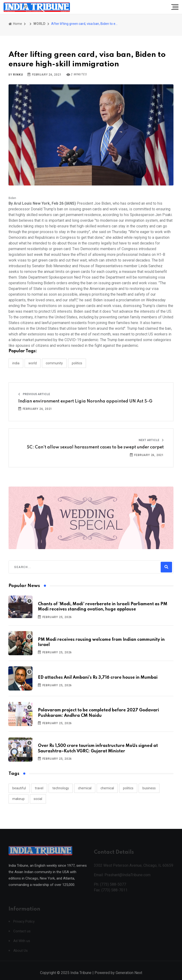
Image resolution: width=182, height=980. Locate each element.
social (38, 799)
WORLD (39, 24)
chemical (85, 788)
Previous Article (34, 394)
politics (128, 788)
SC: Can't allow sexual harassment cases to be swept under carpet (95, 447)
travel (39, 788)
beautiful (19, 788)
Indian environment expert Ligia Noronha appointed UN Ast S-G (85, 401)
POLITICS (77, 363)
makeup (18, 799)
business (149, 788)
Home (15, 24)
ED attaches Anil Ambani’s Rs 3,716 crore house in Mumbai (98, 677)
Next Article (151, 440)
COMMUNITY (54, 363)
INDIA (16, 363)
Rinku (18, 75)
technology (61, 788)
